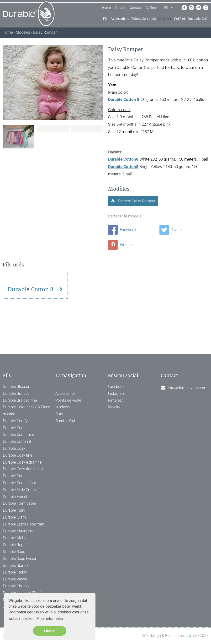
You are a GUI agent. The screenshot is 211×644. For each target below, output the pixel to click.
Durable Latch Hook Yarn (24, 524)
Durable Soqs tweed (19, 559)
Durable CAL (198, 19)
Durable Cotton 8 (30, 327)
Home (106, 8)
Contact (136, 8)
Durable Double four (19, 483)
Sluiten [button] (50, 631)
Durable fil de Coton (19, 490)
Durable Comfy (15, 421)
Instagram (116, 393)
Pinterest (121, 245)
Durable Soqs (14, 552)
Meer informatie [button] (50, 619)
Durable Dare (14, 476)
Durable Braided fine (20, 400)
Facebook (122, 230)
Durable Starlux (16, 566)
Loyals (191, 636)
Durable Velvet (15, 579)
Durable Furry (14, 510)
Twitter (171, 230)
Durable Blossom (17, 387)
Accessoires (120, 19)
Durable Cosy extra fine (22, 462)
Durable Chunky (16, 586)
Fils (105, 19)
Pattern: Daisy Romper (136, 201)
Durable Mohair (16, 538)
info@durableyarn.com (187, 388)
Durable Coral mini (18, 435)
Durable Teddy (15, 572)
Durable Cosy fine (18, 455)
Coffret (151, 8)
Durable (120, 8)
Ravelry (114, 407)
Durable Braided (16, 393)
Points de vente (144, 19)
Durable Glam (14, 517)
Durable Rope (14, 545)
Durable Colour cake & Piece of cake (26, 411)
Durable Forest (15, 497)
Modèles (165, 19)
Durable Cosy (14, 448)
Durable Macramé (18, 531)
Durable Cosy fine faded (23, 469)
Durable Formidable (19, 503)
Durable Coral (14, 428)
